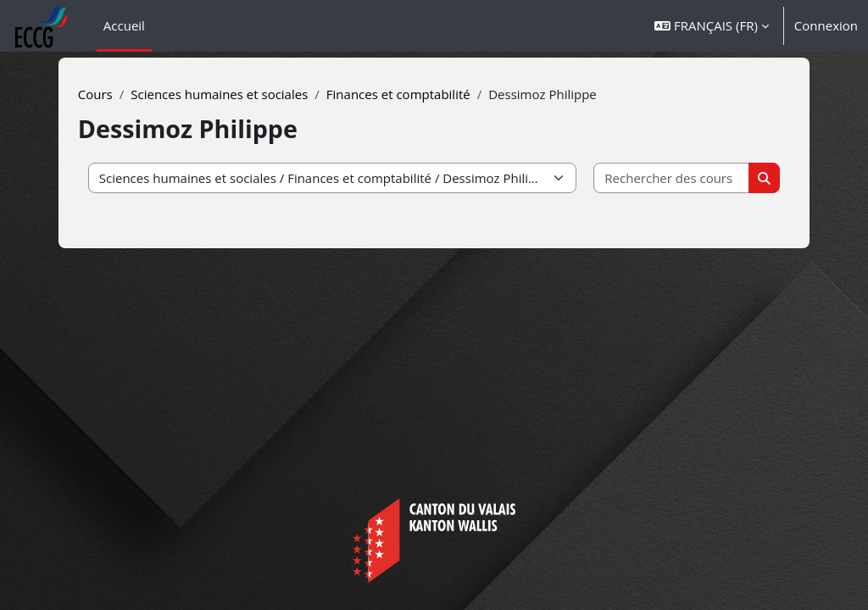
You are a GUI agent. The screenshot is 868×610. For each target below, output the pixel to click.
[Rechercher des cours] (657, 178)
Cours (117, 94)
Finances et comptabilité (420, 94)
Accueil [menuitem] (124, 25)
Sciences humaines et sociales (241, 94)
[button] (712, 26)
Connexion (826, 25)
